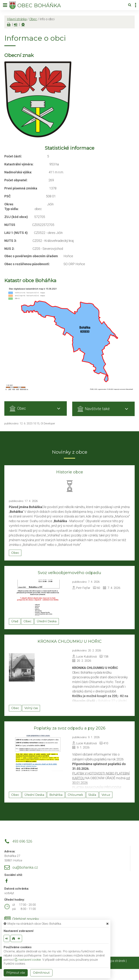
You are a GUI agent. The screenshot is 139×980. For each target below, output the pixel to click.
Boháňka (56, 795)
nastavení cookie (28, 960)
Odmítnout (41, 973)
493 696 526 (22, 841)
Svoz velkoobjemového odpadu (69, 573)
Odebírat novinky (26, 919)
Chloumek (75, 795)
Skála (92, 795)
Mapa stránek (116, 961)
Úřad (15, 621)
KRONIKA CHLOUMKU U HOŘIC (69, 641)
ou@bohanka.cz (25, 867)
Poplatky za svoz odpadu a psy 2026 (69, 728)
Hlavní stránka (17, 19)
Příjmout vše (16, 973)
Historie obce (70, 472)
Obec (33, 19)
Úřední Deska (47, 621)
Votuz (106, 795)
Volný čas (31, 708)
